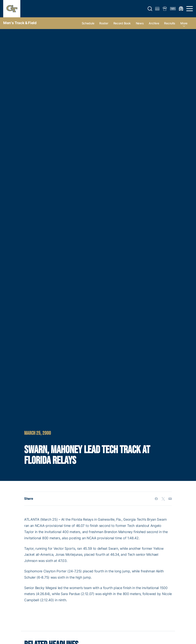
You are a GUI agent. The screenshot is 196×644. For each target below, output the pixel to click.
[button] (150, 9)
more (184, 23)
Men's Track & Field (20, 23)
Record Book (122, 23)
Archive (154, 23)
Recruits (170, 23)
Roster (104, 23)
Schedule (88, 23)
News (140, 23)
